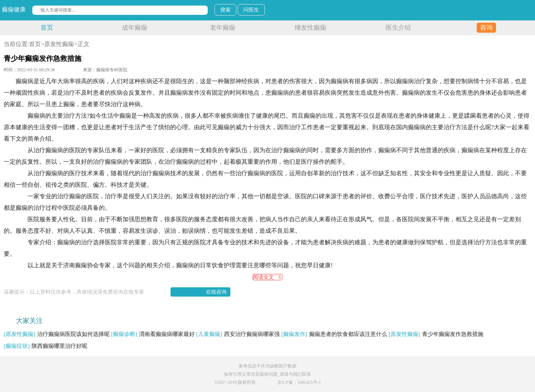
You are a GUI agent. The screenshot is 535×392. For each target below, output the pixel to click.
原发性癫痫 (59, 44)
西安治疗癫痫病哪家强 (238, 334)
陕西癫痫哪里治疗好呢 (46, 346)
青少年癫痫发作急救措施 (436, 334)
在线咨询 (216, 292)
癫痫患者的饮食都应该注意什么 (334, 334)
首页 (47, 28)
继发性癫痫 (310, 28)
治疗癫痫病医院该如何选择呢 (57, 334)
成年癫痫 (134, 28)
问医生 (251, 10)
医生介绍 (398, 28)
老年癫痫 (223, 28)
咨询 (486, 28)
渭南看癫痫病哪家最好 (153, 334)
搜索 (226, 10)
